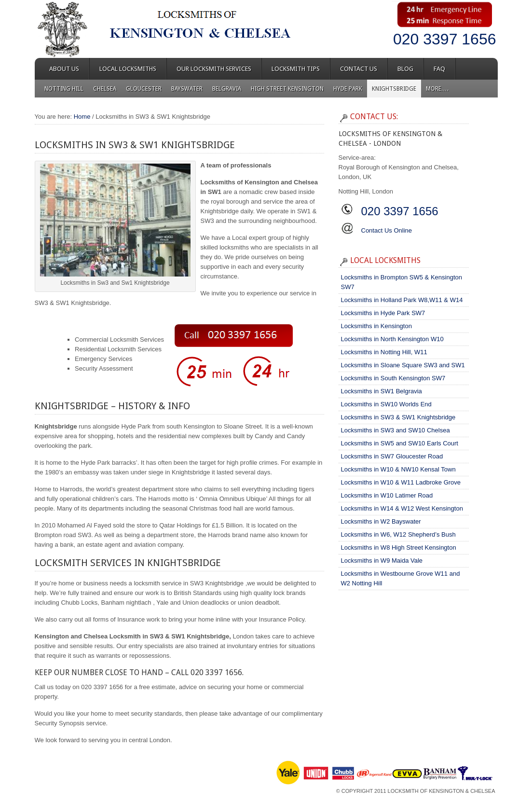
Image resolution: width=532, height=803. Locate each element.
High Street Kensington (287, 89)
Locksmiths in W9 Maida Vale (382, 561)
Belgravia (227, 89)
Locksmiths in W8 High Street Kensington (399, 547)
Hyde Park (348, 89)
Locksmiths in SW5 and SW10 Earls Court (400, 443)
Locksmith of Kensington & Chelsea (442, 791)
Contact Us (359, 69)
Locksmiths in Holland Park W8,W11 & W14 (402, 300)
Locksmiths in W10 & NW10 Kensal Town (398, 469)
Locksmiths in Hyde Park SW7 (383, 313)
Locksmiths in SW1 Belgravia (382, 391)
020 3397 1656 (445, 39)
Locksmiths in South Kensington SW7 (393, 378)
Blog (405, 69)
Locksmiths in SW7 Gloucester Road (392, 456)
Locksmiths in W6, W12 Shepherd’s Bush (398, 534)
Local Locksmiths (128, 69)
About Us (64, 69)
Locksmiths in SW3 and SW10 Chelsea (396, 430)
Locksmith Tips (296, 69)
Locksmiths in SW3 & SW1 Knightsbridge (398, 417)
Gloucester (144, 89)
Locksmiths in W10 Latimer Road (387, 495)
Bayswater (187, 89)
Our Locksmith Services (214, 69)
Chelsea (105, 89)
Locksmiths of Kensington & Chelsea (122, 29)
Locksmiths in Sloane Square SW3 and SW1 (403, 365)
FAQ (439, 69)
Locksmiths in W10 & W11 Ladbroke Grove (401, 482)
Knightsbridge (394, 89)
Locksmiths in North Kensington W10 (392, 339)
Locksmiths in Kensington (376, 326)
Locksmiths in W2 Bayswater (381, 521)
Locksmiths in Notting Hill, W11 (384, 352)
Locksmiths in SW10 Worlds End (386, 404)
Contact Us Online (387, 230)
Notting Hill (64, 89)
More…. (437, 89)
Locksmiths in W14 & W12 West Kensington (402, 508)
